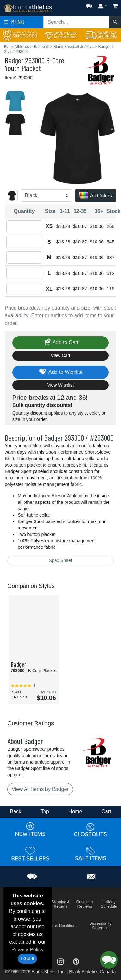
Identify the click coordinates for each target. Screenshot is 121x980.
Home (75, 812)
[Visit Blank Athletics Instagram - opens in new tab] (61, 961)
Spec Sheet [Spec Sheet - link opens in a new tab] (60, 560)
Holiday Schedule (109, 904)
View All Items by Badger (40, 789)
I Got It (27, 958)
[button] (89, 5)
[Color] (46, 196)
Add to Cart (61, 343)
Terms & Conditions (60, 926)
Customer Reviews (85, 904)
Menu (13, 22)
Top (45, 812)
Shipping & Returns (60, 904)
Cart (106, 812)
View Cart (60, 355)
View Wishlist (60, 385)
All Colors (96, 196)
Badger (14, 60)
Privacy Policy (27, 950)
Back (15, 812)
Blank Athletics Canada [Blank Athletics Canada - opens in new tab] (92, 972)
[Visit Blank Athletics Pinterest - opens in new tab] (76, 961)
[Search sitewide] (76, 22)
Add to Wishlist (60, 372)
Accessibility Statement (101, 926)
